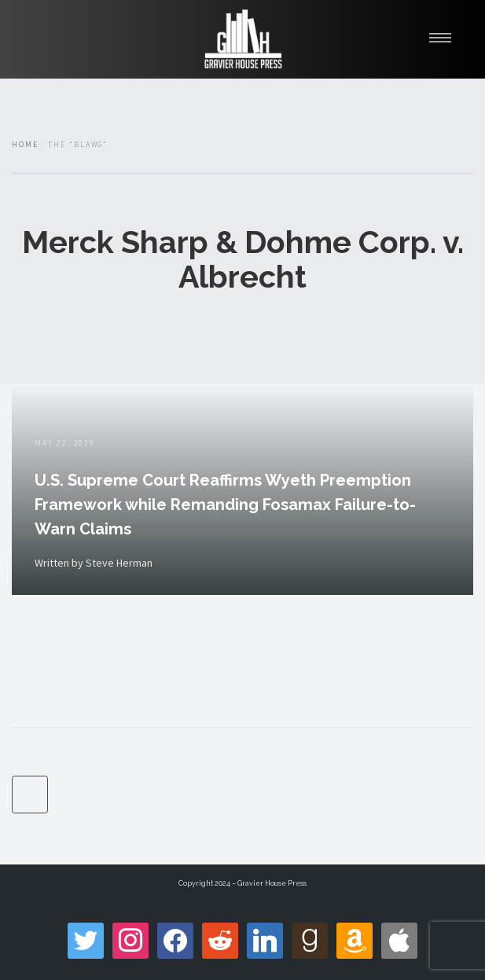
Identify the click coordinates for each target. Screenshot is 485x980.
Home (25, 145)
